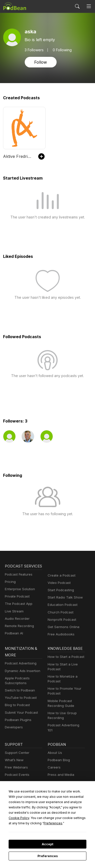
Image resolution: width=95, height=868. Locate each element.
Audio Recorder (16, 625)
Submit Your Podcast (20, 718)
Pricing (10, 588)
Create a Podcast (61, 575)
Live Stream (14, 618)
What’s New (14, 763)
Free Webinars (16, 770)
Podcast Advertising (20, 669)
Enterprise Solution (19, 596)
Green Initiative (59, 785)
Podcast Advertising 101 (66, 731)
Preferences (48, 856)
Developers (13, 733)
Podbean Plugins (17, 725)
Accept (47, 844)
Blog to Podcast (16, 711)
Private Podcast (16, 603)
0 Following (61, 50)
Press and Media (60, 777)
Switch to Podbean (19, 696)
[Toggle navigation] (89, 6)
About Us (54, 755)
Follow (40, 62)
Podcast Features (18, 581)
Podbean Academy (19, 785)
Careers (54, 770)
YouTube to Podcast (20, 703)
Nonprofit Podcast (61, 620)
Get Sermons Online (63, 627)
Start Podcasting (60, 590)
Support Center (16, 755)
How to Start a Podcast (65, 662)
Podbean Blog (58, 763)
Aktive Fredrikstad (18, 156)
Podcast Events (16, 777)
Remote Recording (19, 633)
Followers (34, 50)
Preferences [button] (70, 823)
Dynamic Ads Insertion (21, 676)
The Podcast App (17, 610)
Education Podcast (62, 605)
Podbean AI (13, 640)
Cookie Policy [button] (44, 818)
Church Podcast (60, 612)
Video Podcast (58, 583)
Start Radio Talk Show (64, 597)
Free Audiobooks (60, 634)
